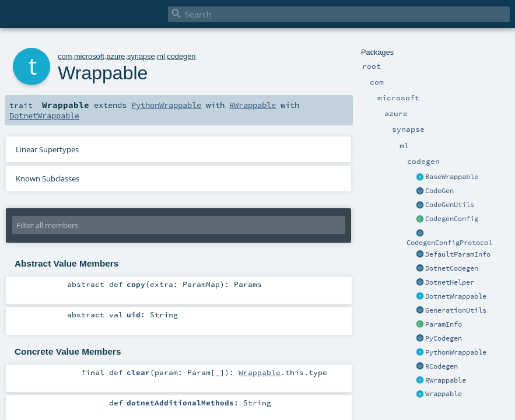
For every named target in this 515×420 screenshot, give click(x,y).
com (65, 56)
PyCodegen (444, 338)
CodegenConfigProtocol (449, 243)
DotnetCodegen (452, 268)
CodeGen (439, 191)
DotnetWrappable (456, 296)
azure (115, 56)
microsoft (89, 56)
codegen (181, 56)
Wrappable (444, 394)
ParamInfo (444, 324)
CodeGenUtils (450, 205)
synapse (141, 56)
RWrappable (446, 380)
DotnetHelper (450, 282)
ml (161, 56)
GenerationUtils (456, 310)
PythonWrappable (456, 352)
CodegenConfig (452, 219)
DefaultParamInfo (458, 254)
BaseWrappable (452, 177)
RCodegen (442, 366)
